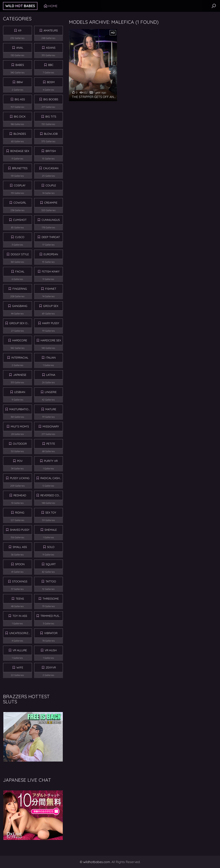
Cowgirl (20, 203)
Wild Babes (20, 6)
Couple (51, 185)
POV (20, 461)
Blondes (20, 134)
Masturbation (20, 409)
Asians (51, 48)
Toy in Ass (20, 616)
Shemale (51, 530)
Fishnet (51, 289)
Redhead (20, 495)
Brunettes (20, 168)
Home (53, 6)
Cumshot (20, 220)
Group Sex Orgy (21, 323)
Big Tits (51, 117)
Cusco (20, 237)
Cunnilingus (51, 220)
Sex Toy (51, 513)
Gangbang (20, 306)
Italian (51, 358)
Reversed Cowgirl (52, 495)
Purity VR (51, 461)
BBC (51, 65)
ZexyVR (51, 668)
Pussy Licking (20, 478)
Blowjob (51, 134)
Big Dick (20, 117)
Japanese (20, 375)
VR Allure (20, 650)
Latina (51, 375)
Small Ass (20, 547)
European (51, 254)
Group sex (51, 306)
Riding (20, 513)
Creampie (51, 203)
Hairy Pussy (51, 323)
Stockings (20, 581)
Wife (20, 668)
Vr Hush (51, 650)
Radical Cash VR (52, 478)
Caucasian (51, 168)
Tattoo (51, 581)
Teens (20, 599)
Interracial (20, 358)
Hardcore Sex (51, 340)
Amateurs (51, 30)
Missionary (51, 426)
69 (20, 30)
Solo (51, 547)
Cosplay (20, 185)
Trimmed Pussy (51, 616)
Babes (20, 65)
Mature (51, 409)
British (51, 151)
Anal (20, 48)
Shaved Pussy (20, 530)
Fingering (20, 289)
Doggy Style (20, 254)
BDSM (51, 82)
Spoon (20, 564)
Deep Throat (51, 237)
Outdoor (20, 444)
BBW (20, 82)
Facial (20, 272)
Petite (51, 444)
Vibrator (51, 633)
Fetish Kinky (51, 272)
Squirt (51, 564)
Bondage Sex (20, 151)
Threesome (51, 599)
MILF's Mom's (20, 426)
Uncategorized (21, 633)
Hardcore (20, 340)
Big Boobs (51, 99)
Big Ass (20, 99)
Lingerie (51, 392)
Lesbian (20, 392)
